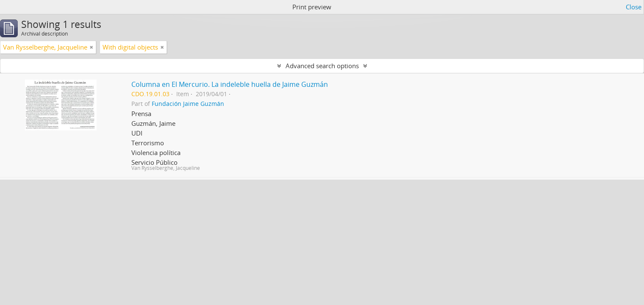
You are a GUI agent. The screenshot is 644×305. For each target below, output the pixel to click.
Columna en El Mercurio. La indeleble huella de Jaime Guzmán (230, 84)
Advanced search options (322, 66)
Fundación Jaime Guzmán (188, 104)
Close (634, 7)
